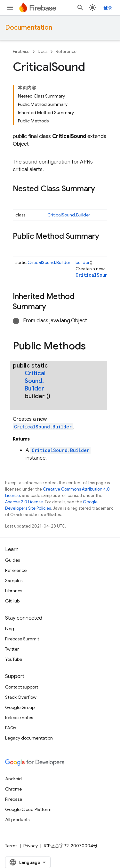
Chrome (13, 789)
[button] (50, 321)
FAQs (11, 728)
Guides (12, 560)
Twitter (12, 649)
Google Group (20, 707)
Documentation (29, 28)
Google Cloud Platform (28, 809)
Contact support (22, 687)
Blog (10, 629)
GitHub (12, 601)
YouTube (14, 659)
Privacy (31, 846)
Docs (43, 51)
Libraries (14, 591)
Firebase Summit (22, 639)
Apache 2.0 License (24, 502)
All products (17, 820)
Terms (11, 846)
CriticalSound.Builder (69, 215)
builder (83, 262)
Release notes (19, 718)
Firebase (21, 51)
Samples (14, 580)
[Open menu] (10, 8)
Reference (66, 51)
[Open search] (80, 8)
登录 (108, 8)
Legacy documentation (29, 738)
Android (13, 779)
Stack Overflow (21, 697)
